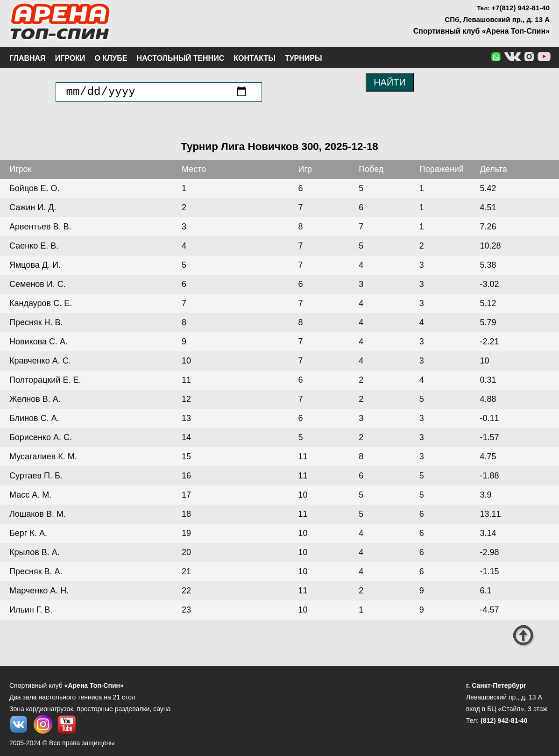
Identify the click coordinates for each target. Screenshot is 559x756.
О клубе (111, 58)
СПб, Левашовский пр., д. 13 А (497, 19)
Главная (28, 58)
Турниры (304, 58)
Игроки (70, 58)
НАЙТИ (390, 82)
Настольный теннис (180, 58)
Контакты (255, 58)
